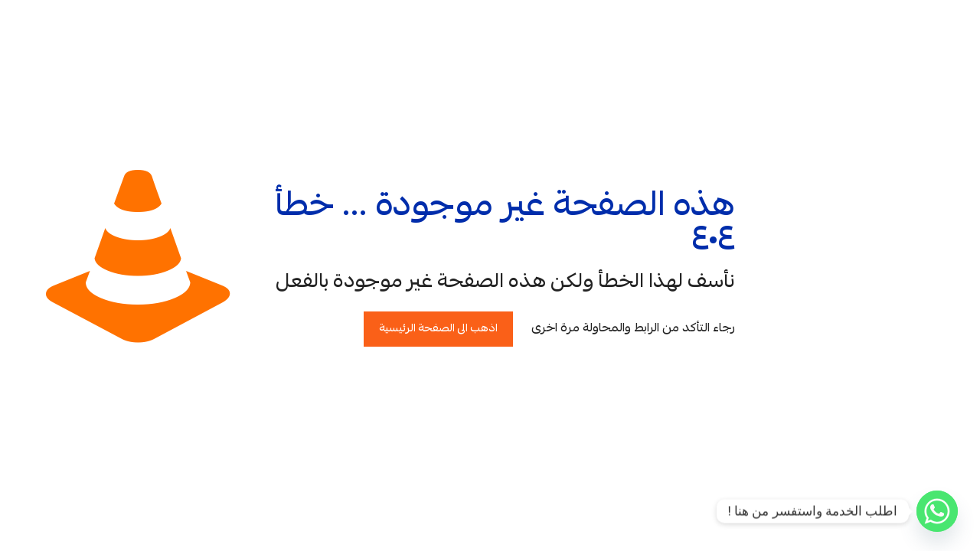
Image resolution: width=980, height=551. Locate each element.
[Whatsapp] (937, 511)
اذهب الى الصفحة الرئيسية (438, 329)
